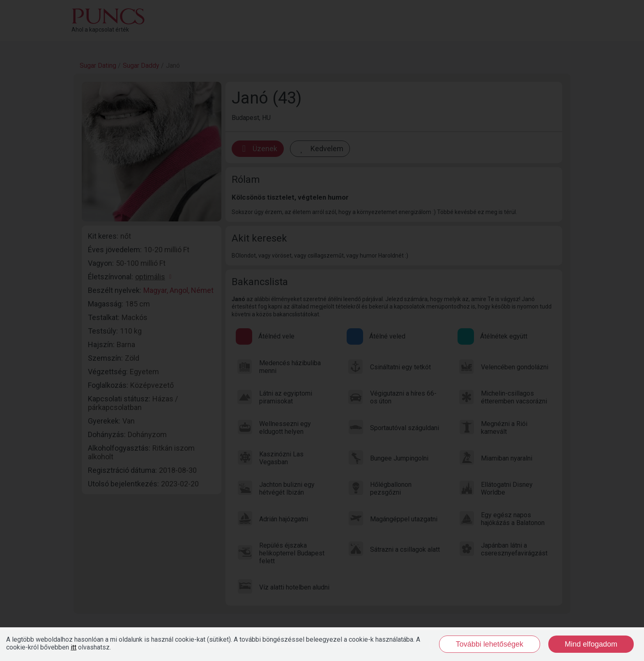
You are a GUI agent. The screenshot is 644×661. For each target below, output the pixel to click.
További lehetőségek (490, 644)
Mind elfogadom (591, 644)
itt (74, 647)
